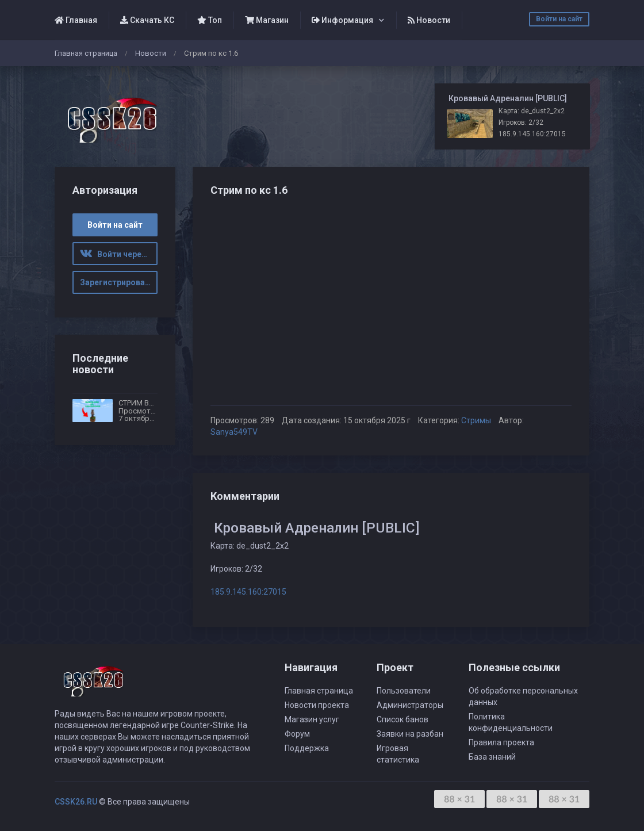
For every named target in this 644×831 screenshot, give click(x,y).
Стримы (476, 420)
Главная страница (86, 53)
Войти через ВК (119, 254)
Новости (429, 20)
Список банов (402, 719)
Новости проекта (317, 705)
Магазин (267, 20)
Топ (210, 20)
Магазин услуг (312, 719)
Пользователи (404, 691)
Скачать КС (147, 20)
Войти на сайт (559, 19)
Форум (297, 734)
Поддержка (307, 748)
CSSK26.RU (76, 802)
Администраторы (410, 705)
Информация (342, 20)
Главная (76, 20)
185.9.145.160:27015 (532, 134)
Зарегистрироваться (119, 282)
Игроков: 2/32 (521, 122)
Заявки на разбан (410, 734)
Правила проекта (501, 742)
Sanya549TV (234, 432)
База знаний (492, 757)
